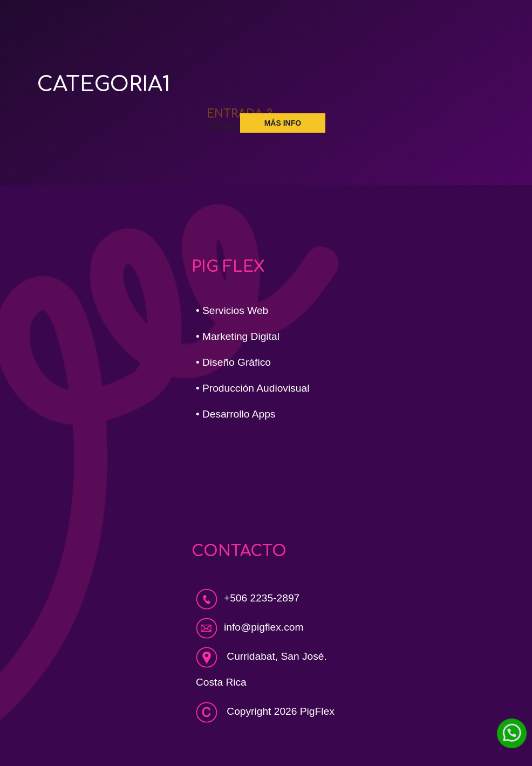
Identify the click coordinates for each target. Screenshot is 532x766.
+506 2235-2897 (248, 598)
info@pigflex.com (264, 627)
